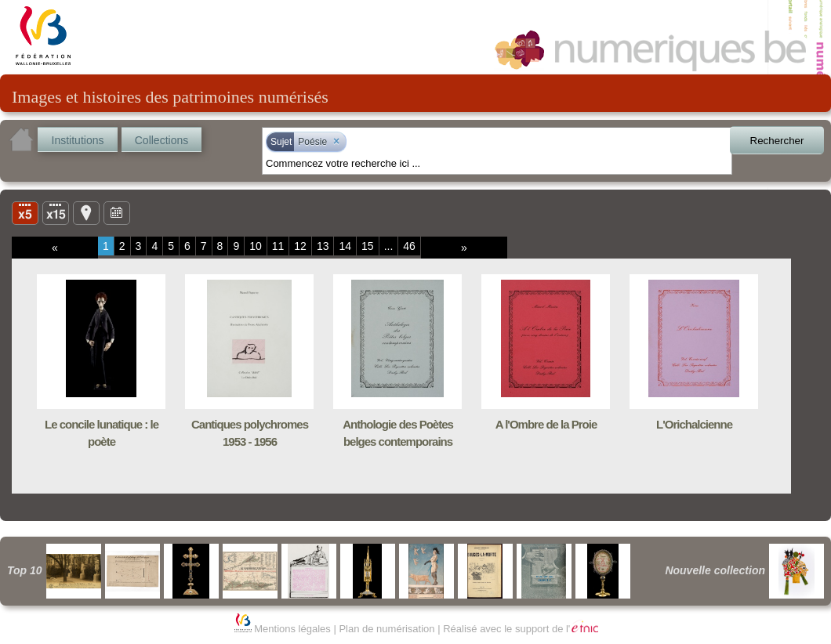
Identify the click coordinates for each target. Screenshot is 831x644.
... (389, 246)
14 (345, 246)
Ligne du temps (117, 212)
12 (300, 246)
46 (409, 246)
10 (256, 246)
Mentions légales (292, 629)
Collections (161, 140)
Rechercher (777, 141)
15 (368, 246)
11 (278, 246)
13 (323, 246)
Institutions (78, 140)
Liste (56, 212)
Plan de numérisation (386, 629)
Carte (86, 212)
